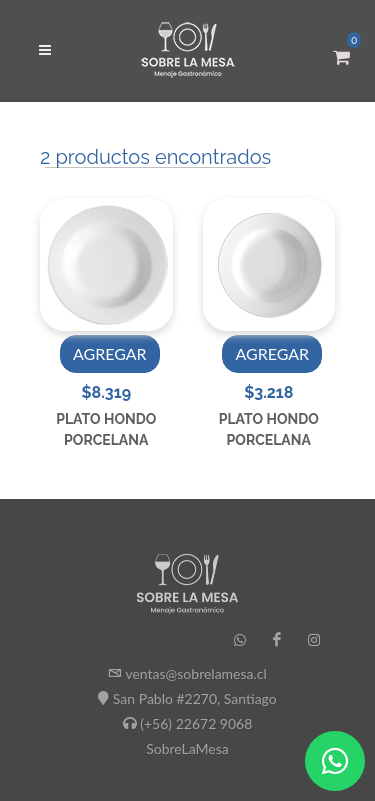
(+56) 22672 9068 (196, 723)
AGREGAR (110, 353)
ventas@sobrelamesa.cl (195, 673)
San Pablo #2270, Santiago (195, 698)
